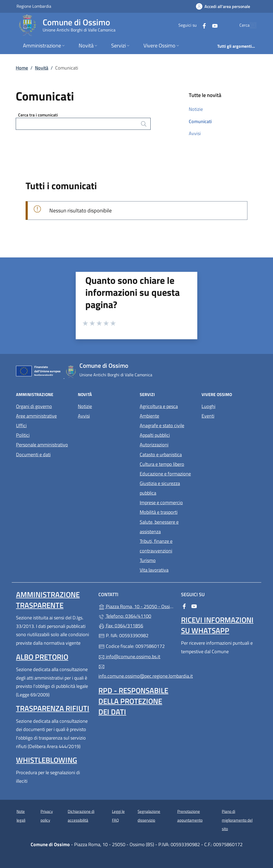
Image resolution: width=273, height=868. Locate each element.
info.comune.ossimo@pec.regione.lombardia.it (136, 672)
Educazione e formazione (165, 474)
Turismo (148, 560)
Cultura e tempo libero (162, 464)
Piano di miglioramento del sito (237, 820)
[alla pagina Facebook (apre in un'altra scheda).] (192, 25)
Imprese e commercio (161, 502)
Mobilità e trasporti (159, 512)
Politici (23, 435)
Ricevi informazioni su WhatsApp (217, 625)
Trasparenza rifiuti (53, 708)
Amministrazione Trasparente (48, 600)
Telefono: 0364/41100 (125, 616)
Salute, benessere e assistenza (159, 527)
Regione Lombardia (34, 6)
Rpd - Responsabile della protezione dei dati (133, 701)
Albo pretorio (42, 657)
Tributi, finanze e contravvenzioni (156, 546)
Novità (42, 68)
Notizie (196, 109)
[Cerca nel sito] (250, 25)
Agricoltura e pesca (159, 406)
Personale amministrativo (42, 445)
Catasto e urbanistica (161, 455)
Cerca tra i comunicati (38, 115)
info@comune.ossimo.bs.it (129, 657)
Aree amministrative (36, 416)
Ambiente (149, 416)
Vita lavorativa (154, 570)
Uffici (21, 425)
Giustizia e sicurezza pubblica (160, 488)
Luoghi (208, 406)
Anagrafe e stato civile (162, 425)
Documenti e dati (33, 455)
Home (22, 68)
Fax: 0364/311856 (121, 626)
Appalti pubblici (155, 435)
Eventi (208, 416)
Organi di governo (34, 406)
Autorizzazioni (154, 445)
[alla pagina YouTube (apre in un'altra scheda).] (203, 25)
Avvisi (195, 133)
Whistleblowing (47, 760)
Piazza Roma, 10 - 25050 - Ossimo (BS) (136, 606)
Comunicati (200, 121)
